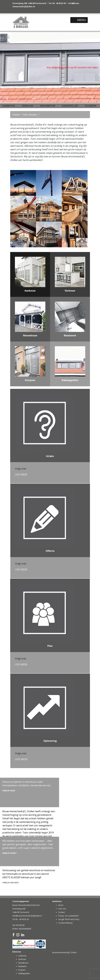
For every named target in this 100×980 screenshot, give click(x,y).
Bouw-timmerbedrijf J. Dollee (64, 952)
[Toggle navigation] (79, 20)
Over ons (62, 909)
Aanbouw (22, 956)
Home (16, 115)
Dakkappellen (24, 973)
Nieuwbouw (23, 963)
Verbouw (22, 959)
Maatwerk (22, 966)
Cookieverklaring (65, 923)
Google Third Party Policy (69, 919)
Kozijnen (22, 970)
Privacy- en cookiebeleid (68, 916)
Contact (61, 912)
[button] (8, 67)
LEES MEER (21, 475)
